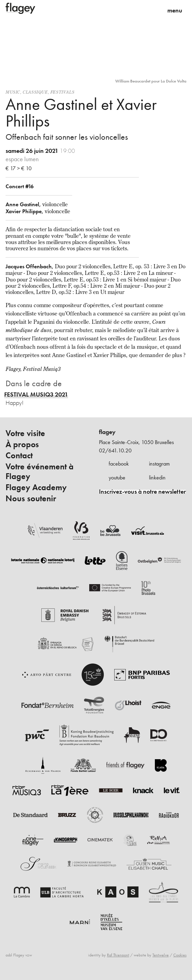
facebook (119, 464)
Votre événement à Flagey (40, 471)
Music (13, 92)
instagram (159, 464)
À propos (22, 444)
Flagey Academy (36, 487)
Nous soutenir (31, 498)
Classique (35, 92)
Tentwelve (161, 955)
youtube (117, 478)
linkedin (157, 478)
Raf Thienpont (118, 955)
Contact (19, 456)
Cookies (180, 955)
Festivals (62, 92)
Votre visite (25, 433)
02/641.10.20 (115, 450)
